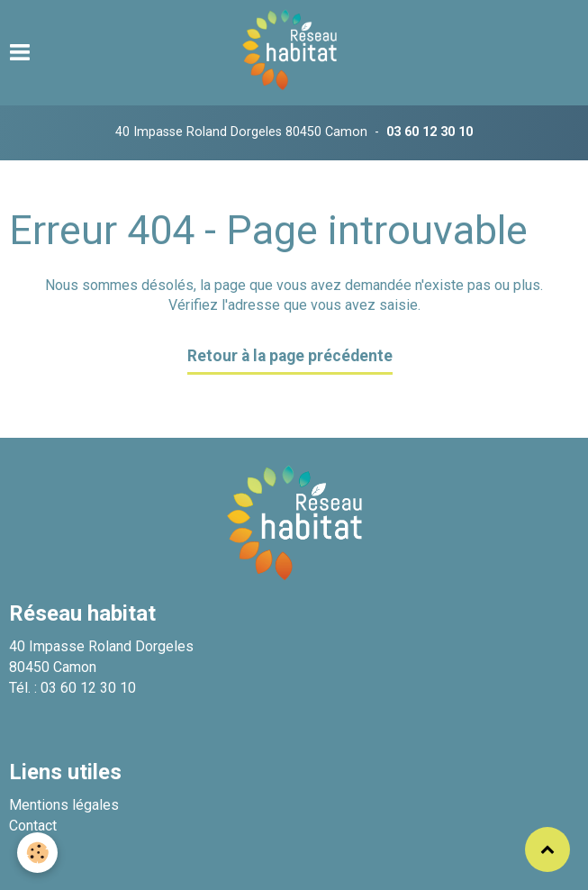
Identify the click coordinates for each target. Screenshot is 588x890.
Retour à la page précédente (290, 356)
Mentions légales (64, 805)
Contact (33, 826)
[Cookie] (38, 853)
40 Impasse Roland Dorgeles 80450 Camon (241, 132)
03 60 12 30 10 (430, 132)
